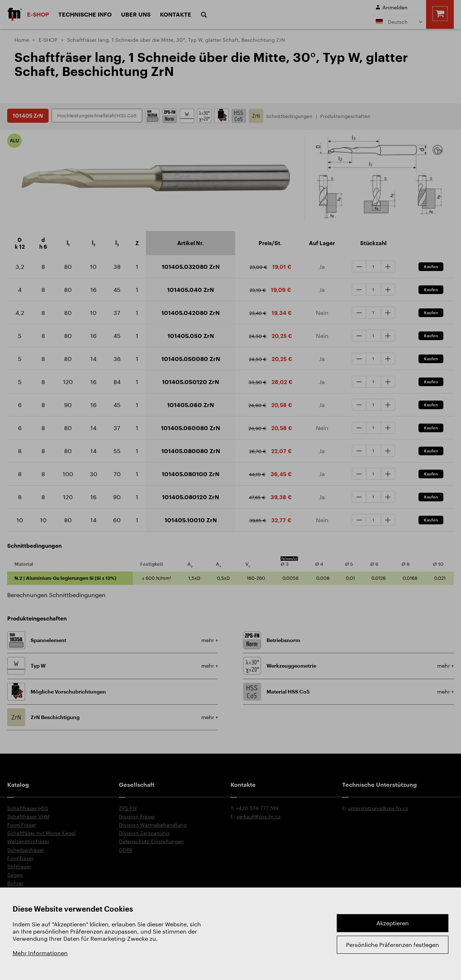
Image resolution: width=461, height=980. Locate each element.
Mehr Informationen (40, 953)
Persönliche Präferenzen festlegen (393, 945)
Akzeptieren (393, 923)
